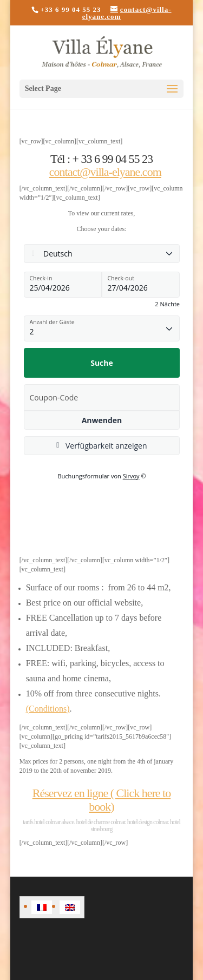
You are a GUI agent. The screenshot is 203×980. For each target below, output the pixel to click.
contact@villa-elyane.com (105, 172)
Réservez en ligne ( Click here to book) (101, 800)
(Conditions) (48, 709)
